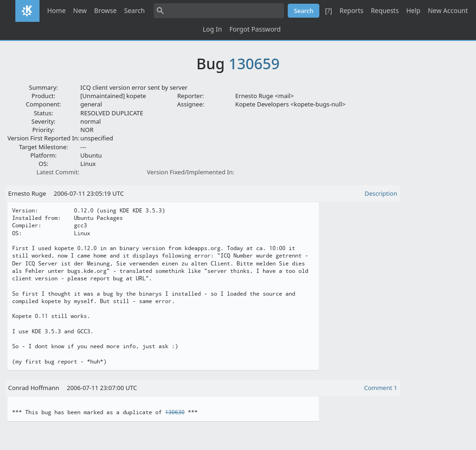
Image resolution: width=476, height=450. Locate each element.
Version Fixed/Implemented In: (191, 172)
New (80, 10)
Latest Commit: (58, 172)
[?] (328, 10)
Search (134, 10)
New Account (448, 10)
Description (381, 193)
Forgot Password (255, 29)
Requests (385, 10)
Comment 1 (380, 388)
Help (413, 10)
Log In (212, 29)
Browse (106, 10)
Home (56, 10)
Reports (351, 10)
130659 (254, 63)
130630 (175, 412)
